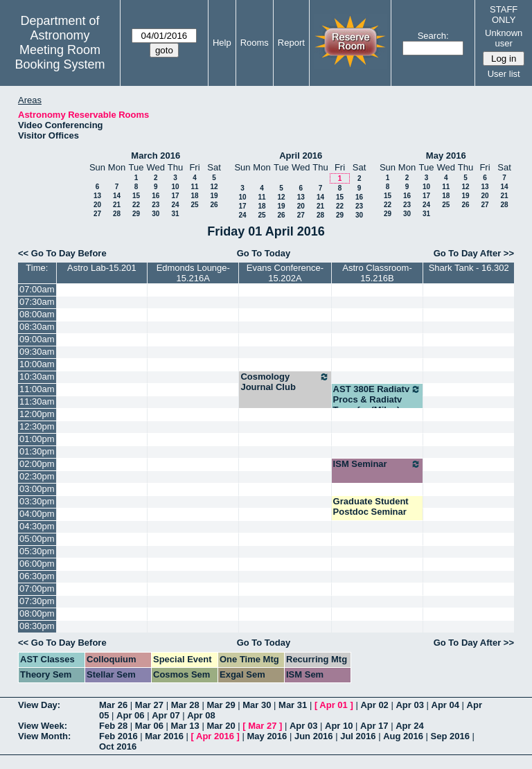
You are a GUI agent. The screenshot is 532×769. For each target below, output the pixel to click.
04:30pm (37, 526)
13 (97, 196)
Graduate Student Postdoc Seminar (371, 506)
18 (194, 196)
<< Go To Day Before (62, 253)
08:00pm (37, 613)
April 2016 (301, 156)
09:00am (37, 339)
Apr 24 (409, 726)
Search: (433, 36)
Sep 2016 (450, 736)
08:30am (37, 327)
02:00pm (37, 464)
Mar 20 (221, 726)
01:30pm (37, 451)
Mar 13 (185, 726)
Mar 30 (257, 705)
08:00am (37, 314)
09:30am (37, 352)
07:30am (37, 302)
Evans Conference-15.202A (285, 273)
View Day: (39, 705)
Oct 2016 (118, 746)
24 (175, 205)
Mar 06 (149, 726)
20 (97, 205)
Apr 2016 (215, 736)
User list (504, 74)
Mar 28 (185, 705)
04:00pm (37, 514)
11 (194, 187)
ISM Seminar (378, 464)
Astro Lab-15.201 (102, 268)
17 (175, 196)
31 (175, 214)
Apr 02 (374, 705)
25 (194, 205)
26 (214, 205)
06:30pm (37, 576)
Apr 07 (166, 715)
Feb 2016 (118, 736)
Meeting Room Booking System (60, 57)
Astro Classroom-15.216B (377, 273)
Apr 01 (333, 705)
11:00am (37, 389)
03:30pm (37, 501)
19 (214, 196)
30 (156, 214)
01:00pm (37, 439)
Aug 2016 (403, 736)
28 (117, 214)
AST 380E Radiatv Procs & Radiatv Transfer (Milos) (378, 399)
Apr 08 (201, 715)
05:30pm (37, 551)
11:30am (37, 401)
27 (97, 214)
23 (156, 205)
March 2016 (156, 156)
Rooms (255, 43)
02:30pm (37, 476)
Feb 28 (113, 726)
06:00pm (37, 564)
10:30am (37, 377)
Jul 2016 (358, 736)
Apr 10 (339, 726)
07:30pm (37, 601)
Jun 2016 (314, 736)
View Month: (44, 736)
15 (136, 196)
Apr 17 (374, 726)
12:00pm (37, 414)
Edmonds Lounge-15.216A (193, 273)
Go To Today (264, 253)
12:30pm (37, 426)
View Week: (43, 726)
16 (156, 196)
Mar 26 (113, 705)
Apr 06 (130, 715)
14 (117, 196)
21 (117, 205)
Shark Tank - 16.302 (469, 268)
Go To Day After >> (474, 253)
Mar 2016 (164, 736)
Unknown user (504, 38)
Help (222, 43)
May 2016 (446, 156)
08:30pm (37, 626)
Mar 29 (221, 705)
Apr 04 (445, 705)
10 (175, 187)
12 (214, 187)
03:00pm (37, 489)
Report (291, 43)
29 (136, 214)
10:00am (37, 364)
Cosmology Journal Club (285, 382)
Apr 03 (409, 705)
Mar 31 (293, 705)
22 (136, 205)
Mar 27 (149, 705)
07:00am (37, 289)
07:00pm (37, 589)
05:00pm (37, 539)
